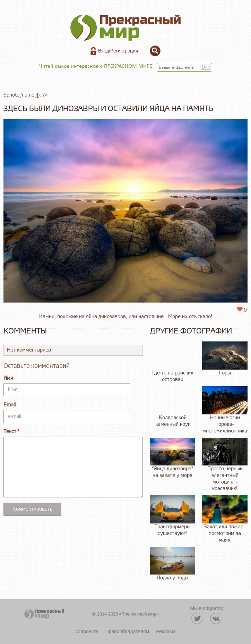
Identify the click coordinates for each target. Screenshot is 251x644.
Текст (10, 432)
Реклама (166, 631)
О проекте (87, 631)
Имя (8, 378)
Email (10, 405)
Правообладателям (127, 631)
